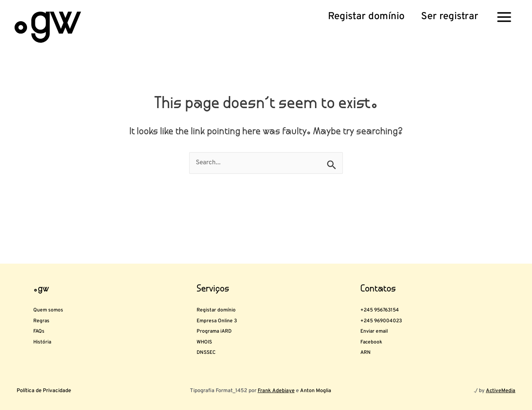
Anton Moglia (315, 391)
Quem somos (59, 280)
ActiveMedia (500, 391)
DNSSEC (213, 349)
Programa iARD (227, 314)
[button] (366, 17)
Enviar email (384, 314)
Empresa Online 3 (231, 297)
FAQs (43, 314)
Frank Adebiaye (276, 391)
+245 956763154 (395, 280)
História (49, 332)
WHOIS (211, 332)
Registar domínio (230, 280)
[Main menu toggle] (504, 17)
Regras (47, 297)
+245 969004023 (397, 297)
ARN (369, 349)
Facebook (379, 332)
